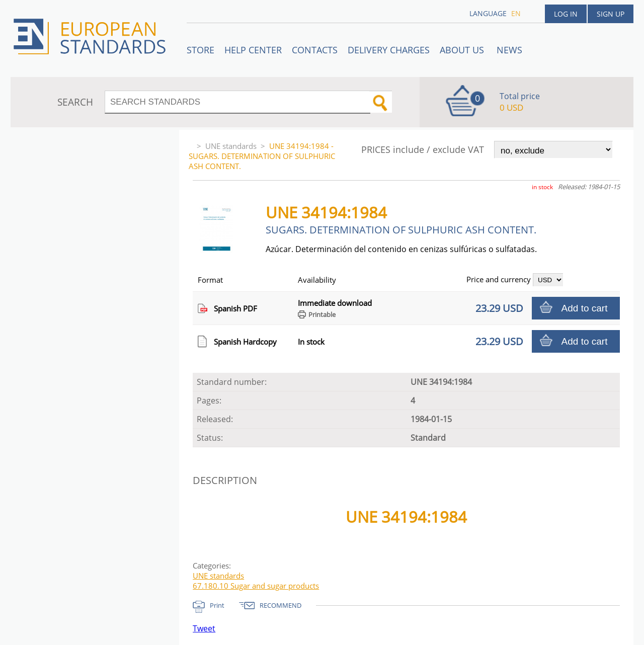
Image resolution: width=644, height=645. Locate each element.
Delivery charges (389, 50)
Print (217, 605)
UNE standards (231, 146)
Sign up (611, 14)
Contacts (315, 50)
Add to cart (585, 308)
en (516, 13)
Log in (566, 14)
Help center (253, 50)
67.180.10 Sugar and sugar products (256, 586)
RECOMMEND (280, 605)
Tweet (204, 628)
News (509, 50)
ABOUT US (463, 50)
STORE (200, 50)
